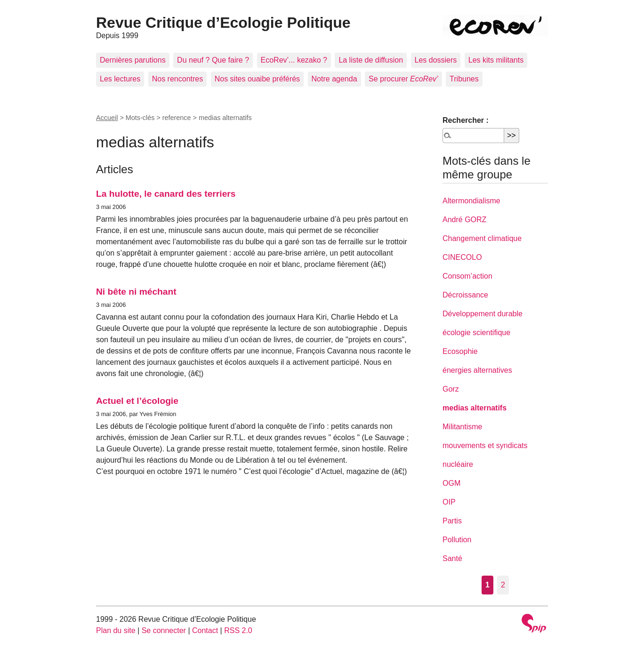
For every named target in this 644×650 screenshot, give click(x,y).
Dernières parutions (133, 60)
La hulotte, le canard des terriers (166, 194)
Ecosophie (460, 351)
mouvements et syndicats (485, 445)
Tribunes (464, 79)
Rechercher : (466, 120)
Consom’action (467, 276)
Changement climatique (482, 238)
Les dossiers (436, 60)
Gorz (451, 389)
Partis (452, 521)
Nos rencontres (178, 79)
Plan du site (116, 630)
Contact (205, 630)
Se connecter (164, 630)
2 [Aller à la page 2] (503, 585)
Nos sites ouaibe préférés (257, 79)
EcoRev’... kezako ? (294, 60)
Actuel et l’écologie (137, 401)
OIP (449, 502)
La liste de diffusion (371, 60)
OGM (451, 483)
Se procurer (403, 79)
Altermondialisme (471, 201)
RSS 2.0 (238, 630)
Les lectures (120, 79)
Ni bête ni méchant (136, 292)
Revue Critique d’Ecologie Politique (223, 23)
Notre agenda (334, 79)
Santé (452, 558)
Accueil (107, 118)
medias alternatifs (475, 408)
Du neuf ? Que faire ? (213, 60)
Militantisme (462, 427)
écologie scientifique (476, 333)
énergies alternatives (477, 370)
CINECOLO (462, 257)
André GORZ (464, 220)
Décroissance (465, 295)
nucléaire (458, 464)
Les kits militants (496, 60)
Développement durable (483, 314)
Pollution (457, 540)
